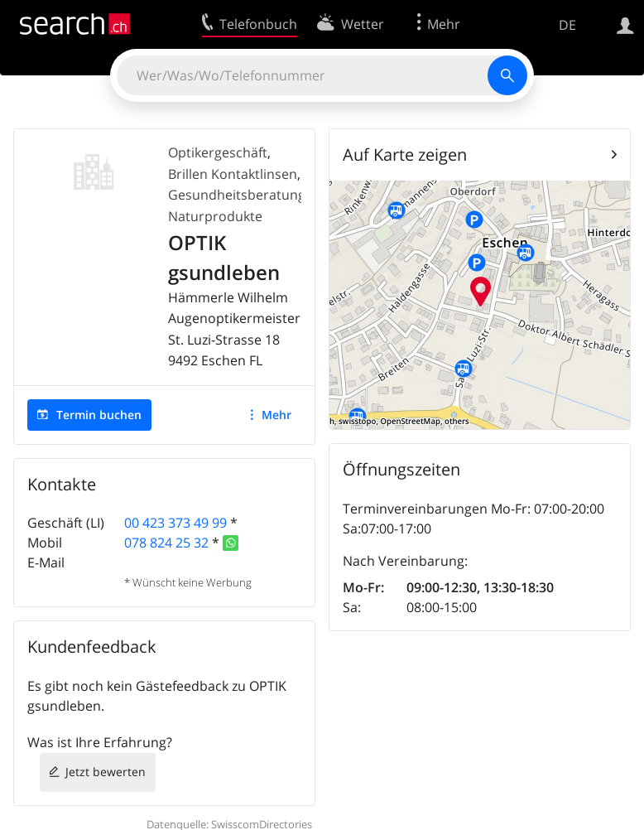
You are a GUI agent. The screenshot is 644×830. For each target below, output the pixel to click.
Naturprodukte (215, 216)
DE (567, 25)
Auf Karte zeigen (405, 154)
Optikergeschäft (218, 152)
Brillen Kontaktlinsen (233, 174)
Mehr (276, 415)
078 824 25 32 (166, 543)
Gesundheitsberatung (237, 195)
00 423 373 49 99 (175, 523)
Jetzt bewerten (106, 772)
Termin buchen (99, 415)
